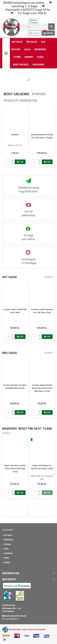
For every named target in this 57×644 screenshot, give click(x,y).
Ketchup (8, 544)
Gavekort (15, 135)
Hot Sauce (8, 535)
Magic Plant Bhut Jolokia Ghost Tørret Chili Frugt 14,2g (15, 469)
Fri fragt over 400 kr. (29, 237)
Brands (7, 562)
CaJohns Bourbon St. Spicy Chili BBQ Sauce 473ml (15, 387)
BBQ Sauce (9, 540)
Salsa (6, 549)
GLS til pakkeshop (28, 213)
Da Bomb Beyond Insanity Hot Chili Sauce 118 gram (42, 136)
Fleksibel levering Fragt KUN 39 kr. (28, 190)
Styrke (7, 558)
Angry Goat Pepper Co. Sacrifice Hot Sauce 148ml (42, 467)
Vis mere (50, 277)
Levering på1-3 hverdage (29, 261)
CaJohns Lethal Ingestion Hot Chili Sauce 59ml (42, 311)
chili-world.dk (40, 629)
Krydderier (8, 553)
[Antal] (8, 162)
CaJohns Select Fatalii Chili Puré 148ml (15, 311)
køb (20, 162)
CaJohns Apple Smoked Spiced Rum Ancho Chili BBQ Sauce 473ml (42, 388)
